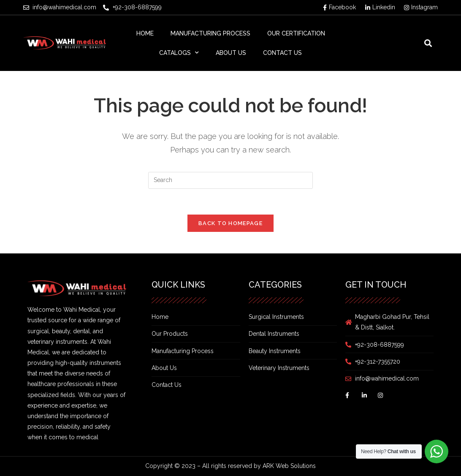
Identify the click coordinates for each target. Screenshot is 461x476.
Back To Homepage (230, 223)
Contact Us (282, 53)
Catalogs (179, 53)
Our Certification (296, 33)
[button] (428, 43)
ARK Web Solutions (289, 466)
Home (145, 33)
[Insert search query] (230, 180)
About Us (231, 53)
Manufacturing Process (210, 33)
